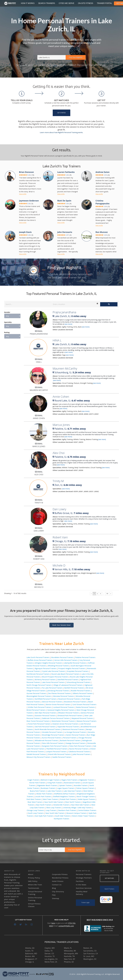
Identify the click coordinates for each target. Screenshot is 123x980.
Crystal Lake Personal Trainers (53, 671)
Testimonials (34, 888)
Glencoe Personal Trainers (52, 702)
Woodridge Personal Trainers (53, 735)
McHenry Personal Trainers (45, 679)
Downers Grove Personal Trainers (65, 724)
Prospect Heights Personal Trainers (72, 668)
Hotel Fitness (58, 881)
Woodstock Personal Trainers (75, 702)
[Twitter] (21, 925)
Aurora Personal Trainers (52, 738)
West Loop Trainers (54, 808)
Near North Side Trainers (54, 802)
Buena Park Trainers (38, 791)
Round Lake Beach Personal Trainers (65, 674)
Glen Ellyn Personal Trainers (45, 713)
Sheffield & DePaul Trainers (65, 794)
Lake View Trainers (54, 791)
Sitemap (56, 898)
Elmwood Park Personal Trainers (70, 715)
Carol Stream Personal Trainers (84, 704)
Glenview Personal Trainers (63, 696)
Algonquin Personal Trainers (46, 668)
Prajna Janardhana (64, 312)
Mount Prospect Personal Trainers (55, 677)
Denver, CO (49, 954)
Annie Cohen (61, 397)
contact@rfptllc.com (66, 926)
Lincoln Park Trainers (43, 796)
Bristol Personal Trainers (36, 710)
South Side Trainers (63, 816)
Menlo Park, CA (51, 962)
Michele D (59, 565)
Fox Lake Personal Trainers (52, 688)
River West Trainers (35, 802)
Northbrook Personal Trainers (38, 674)
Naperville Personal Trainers (68, 727)
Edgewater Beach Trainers (47, 785)
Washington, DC (90, 959)
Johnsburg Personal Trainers (58, 691)
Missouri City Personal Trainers (39, 757)
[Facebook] (15, 925)
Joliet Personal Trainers (82, 754)
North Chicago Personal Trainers (39, 685)
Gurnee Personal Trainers (37, 693)
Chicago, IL (30, 962)
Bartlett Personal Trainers (74, 688)
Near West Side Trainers (80, 805)
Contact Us (57, 885)
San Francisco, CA (91, 954)
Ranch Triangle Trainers (86, 796)
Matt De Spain (64, 201)
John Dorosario (65, 232)
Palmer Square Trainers (85, 788)
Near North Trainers (44, 805)
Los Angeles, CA (51, 959)
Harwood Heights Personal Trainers (61, 710)
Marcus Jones (61, 425)
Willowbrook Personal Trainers (46, 740)
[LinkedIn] (26, 925)
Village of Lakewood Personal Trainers (68, 685)
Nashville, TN (69, 956)
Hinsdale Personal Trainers (52, 732)
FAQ (54, 895)
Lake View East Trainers (73, 791)
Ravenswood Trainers (72, 783)
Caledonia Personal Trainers (79, 751)
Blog (54, 888)
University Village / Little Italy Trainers (77, 808)
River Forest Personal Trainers (38, 721)
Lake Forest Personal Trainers (53, 682)
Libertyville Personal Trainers (75, 663)
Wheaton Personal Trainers (69, 713)
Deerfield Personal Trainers (68, 679)
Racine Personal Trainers (79, 749)
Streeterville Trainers (61, 805)
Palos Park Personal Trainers (80, 746)
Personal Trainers (70, 738)
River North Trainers (73, 802)
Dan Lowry (59, 509)
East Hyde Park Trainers (44, 816)
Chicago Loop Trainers (35, 810)
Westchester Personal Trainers (63, 721)
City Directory (58, 891)
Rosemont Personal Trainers (69, 699)
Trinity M (58, 481)
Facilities (80, 881)
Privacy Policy (34, 878)
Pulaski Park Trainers (68, 799)
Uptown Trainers (65, 785)
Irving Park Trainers (55, 783)
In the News (81, 885)
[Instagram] (32, 925)
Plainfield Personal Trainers (57, 749)
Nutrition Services (84, 888)
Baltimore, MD (31, 954)
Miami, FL (68, 948)
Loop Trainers (51, 810)
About (31, 874)
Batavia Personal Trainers (87, 721)
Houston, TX (50, 956)
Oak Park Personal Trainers (45, 727)
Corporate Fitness (60, 874)
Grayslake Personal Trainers (78, 671)
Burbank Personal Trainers (70, 740)
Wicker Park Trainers (44, 794)
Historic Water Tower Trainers (83, 816)
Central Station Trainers (87, 810)
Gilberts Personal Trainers (83, 693)
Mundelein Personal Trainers (62, 657)
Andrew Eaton (102, 172)
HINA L (57, 340)
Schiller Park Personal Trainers (40, 707)
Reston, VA (88, 948)
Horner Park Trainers (37, 783)
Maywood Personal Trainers (82, 718)
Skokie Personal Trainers (85, 707)
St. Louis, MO (89, 956)
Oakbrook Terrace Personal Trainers (56, 718)
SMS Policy (33, 881)
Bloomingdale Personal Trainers (39, 696)
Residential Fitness (60, 878)
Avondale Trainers (81, 785)
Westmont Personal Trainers (73, 729)
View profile (23, 194)
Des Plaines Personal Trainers (59, 693)
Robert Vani (60, 537)
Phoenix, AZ (69, 962)
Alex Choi (59, 453)
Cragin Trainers (33, 780)
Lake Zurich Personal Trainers (38, 657)
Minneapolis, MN (71, 954)
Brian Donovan (27, 172)
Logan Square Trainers (66, 788)
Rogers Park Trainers (69, 780)
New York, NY (70, 959)
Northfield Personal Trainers (46, 699)
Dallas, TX (49, 951)
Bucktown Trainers (48, 788)
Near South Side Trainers (55, 813)
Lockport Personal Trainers (56, 751)
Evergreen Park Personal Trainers (55, 746)
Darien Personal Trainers (76, 735)
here (53, 923)
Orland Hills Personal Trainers (59, 754)
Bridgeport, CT (31, 959)
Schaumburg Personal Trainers (78, 682)
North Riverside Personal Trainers (48, 729)
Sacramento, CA (90, 951)
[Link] (10, 3)
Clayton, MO (50, 948)
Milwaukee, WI (70, 951)
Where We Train (35, 885)
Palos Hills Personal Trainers (53, 743)
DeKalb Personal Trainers (36, 754)
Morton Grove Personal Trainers (58, 704)
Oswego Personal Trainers (75, 743)
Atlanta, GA (30, 948)
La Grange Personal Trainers (75, 732)
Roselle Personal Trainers (81, 691)
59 (107, 594)
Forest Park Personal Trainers (39, 724)
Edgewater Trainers (87, 780)
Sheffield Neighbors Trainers (64, 796)
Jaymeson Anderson (29, 201)
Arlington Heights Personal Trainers (48, 663)
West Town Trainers (51, 799)
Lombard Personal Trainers (64, 707)
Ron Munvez (102, 232)
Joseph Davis (25, 232)
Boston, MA (30, 956)
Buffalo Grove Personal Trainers (40, 660)
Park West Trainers (34, 799)
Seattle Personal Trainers (62, 757)
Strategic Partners (84, 878)
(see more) (68, 324)
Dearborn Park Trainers (67, 810)
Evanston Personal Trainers (45, 715)
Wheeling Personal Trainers (58, 666)
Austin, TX (29, 951)
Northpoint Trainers (61, 819)
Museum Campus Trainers (77, 813)
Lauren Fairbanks (66, 172)
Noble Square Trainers (86, 799)
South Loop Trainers (36, 813)
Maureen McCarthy (65, 368)
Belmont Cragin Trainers (50, 780)
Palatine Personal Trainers (85, 657)
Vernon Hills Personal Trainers (66, 660)
